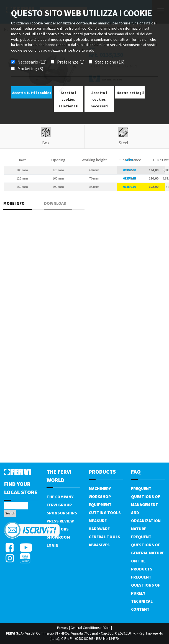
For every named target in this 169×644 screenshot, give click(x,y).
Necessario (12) (32, 62)
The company (60, 497)
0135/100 (129, 170)
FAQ (136, 472)
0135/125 (129, 178)
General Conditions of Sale (90, 628)
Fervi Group (59, 505)
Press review (60, 521)
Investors (58, 529)
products (102, 472)
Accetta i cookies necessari (99, 99)
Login (53, 545)
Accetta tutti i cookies (32, 93)
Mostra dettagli (130, 93)
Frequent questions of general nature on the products (148, 553)
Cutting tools (105, 513)
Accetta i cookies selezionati (68, 99)
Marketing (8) (30, 69)
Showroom (58, 537)
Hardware (99, 529)
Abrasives (99, 545)
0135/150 (129, 187)
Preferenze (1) (71, 62)
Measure (98, 521)
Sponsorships (62, 513)
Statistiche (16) (110, 62)
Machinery (100, 488)
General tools (104, 537)
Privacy (63, 628)
